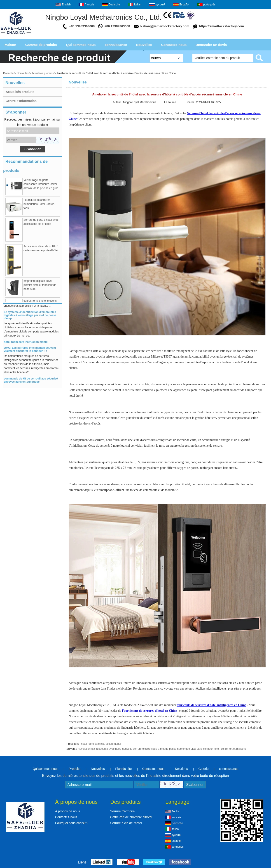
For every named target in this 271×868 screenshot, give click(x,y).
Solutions (181, 769)
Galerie (203, 769)
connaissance (116, 45)
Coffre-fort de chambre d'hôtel (131, 817)
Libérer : (191, 102)
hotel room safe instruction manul (26, 344)
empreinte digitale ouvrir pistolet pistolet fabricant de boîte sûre (40, 287)
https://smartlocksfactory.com (221, 26)
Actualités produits (42, 73)
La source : (171, 102)
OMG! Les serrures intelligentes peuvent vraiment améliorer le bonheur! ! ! (30, 351)
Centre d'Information (21, 101)
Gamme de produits (41, 45)
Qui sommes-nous (81, 45)
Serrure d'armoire (123, 811)
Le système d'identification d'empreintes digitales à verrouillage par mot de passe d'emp (30, 317)
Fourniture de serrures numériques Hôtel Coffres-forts (39, 206)
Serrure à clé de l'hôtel (126, 823)
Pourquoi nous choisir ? (72, 823)
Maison (10, 45)
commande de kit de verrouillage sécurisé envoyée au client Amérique (31, 382)
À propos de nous (68, 811)
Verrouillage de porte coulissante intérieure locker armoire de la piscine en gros (41, 186)
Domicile (8, 73)
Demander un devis (211, 45)
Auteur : (118, 102)
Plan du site (123, 769)
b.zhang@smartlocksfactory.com (165, 26)
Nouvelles (144, 45)
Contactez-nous (174, 45)
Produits (74, 769)
